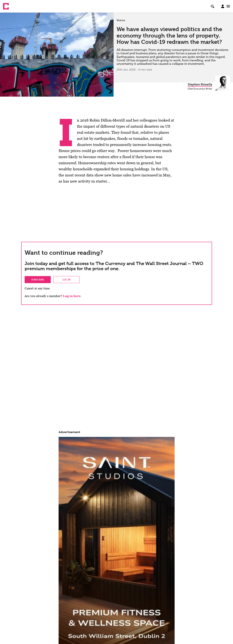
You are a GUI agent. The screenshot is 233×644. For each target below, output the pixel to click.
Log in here (72, 296)
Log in (66, 280)
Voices (121, 20)
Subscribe (38, 280)
